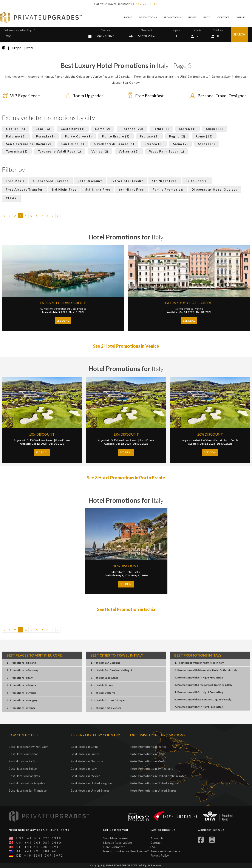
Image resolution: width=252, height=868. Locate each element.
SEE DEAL (63, 321)
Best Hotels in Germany (87, 761)
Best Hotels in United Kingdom (92, 783)
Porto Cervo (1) (78, 136)
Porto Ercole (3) (116, 136)
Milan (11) (215, 129)
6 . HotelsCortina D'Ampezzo (109, 700)
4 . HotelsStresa (102, 685)
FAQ (153, 847)
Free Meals (15, 181)
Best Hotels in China (85, 747)
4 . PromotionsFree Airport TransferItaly (203, 685)
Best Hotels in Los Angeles (27, 783)
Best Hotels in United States (90, 790)
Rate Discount (90, 181)
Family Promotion (168, 189)
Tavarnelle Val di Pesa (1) (60, 151)
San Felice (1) (73, 144)
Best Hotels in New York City (28, 747)
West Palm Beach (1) (167, 151)
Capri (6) (43, 129)
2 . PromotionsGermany (22, 670)
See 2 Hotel (126, 346)
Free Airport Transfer (24, 189)
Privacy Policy (160, 855)
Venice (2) (100, 151)
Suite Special (197, 181)
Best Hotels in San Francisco (28, 790)
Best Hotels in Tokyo (23, 769)
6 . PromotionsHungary (22, 700)
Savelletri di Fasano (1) (114, 144)
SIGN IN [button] (241, 17)
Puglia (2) (177, 136)
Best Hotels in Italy (84, 769)
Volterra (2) (129, 151)
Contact (156, 843)
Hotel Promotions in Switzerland (152, 769)
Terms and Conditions (165, 851)
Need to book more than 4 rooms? (126, 851)
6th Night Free (131, 189)
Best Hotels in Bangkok (24, 776)
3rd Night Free (64, 189)
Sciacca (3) (154, 144)
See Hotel (126, 609)
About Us (157, 838)
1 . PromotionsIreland (21, 663)
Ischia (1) (161, 129)
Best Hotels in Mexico (86, 776)
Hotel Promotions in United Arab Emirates (158, 776)
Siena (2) (181, 144)
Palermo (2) (16, 136)
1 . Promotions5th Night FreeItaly (199, 663)
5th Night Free (98, 189)
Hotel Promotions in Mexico (149, 761)
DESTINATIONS (148, 17)
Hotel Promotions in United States (153, 790)
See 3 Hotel (126, 478)
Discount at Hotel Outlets (214, 189)
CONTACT (223, 17)
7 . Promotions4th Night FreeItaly (199, 707)
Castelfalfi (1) (73, 129)
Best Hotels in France (85, 754)
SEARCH (239, 34)
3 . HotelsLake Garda (104, 678)
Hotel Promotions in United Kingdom (155, 783)
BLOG (207, 17)
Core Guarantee (114, 847)
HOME (128, 17)
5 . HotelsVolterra (103, 693)
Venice (82, 309)
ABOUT (192, 17)
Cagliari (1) (16, 129)
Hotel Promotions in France (148, 747)
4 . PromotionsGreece (21, 685)
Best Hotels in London (24, 754)
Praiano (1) (149, 136)
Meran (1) (188, 129)
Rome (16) (204, 136)
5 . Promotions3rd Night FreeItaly (199, 692)
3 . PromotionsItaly (20, 678)
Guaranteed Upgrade (51, 181)
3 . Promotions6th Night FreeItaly (199, 678)
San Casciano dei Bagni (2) (29, 144)
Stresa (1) (207, 144)
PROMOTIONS (172, 17)
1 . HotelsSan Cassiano (106, 663)
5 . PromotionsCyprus (21, 693)
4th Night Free (164, 181)
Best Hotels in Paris (22, 761)
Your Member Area (116, 838)
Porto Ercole (63, 440)
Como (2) (103, 129)
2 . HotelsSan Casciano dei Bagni (111, 670)
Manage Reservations (118, 843)
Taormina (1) (17, 151)
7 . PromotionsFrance (21, 708)
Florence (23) (132, 129)
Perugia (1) (46, 136)
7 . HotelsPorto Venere (106, 708)
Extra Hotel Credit (127, 181)
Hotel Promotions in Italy (147, 754)
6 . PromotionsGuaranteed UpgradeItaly (203, 699)
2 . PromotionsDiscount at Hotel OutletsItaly (206, 670)
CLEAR (11, 198)
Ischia (137, 572)
